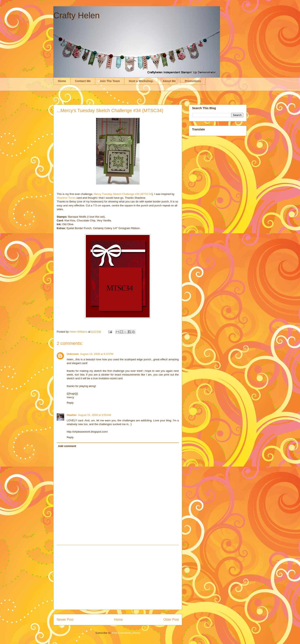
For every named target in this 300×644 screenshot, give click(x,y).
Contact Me (83, 81)
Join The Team (110, 81)
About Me (169, 81)
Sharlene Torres (66, 198)
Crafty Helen (76, 15)
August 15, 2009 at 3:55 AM (94, 415)
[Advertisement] (118, 577)
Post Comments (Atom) (126, 633)
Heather (72, 415)
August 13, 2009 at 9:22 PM (97, 354)
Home (62, 81)
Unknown (73, 354)
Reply (70, 403)
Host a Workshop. (141, 81)
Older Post (171, 620)
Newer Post (65, 620)
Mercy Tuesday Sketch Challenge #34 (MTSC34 (123, 194)
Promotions (193, 81)
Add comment (67, 446)
